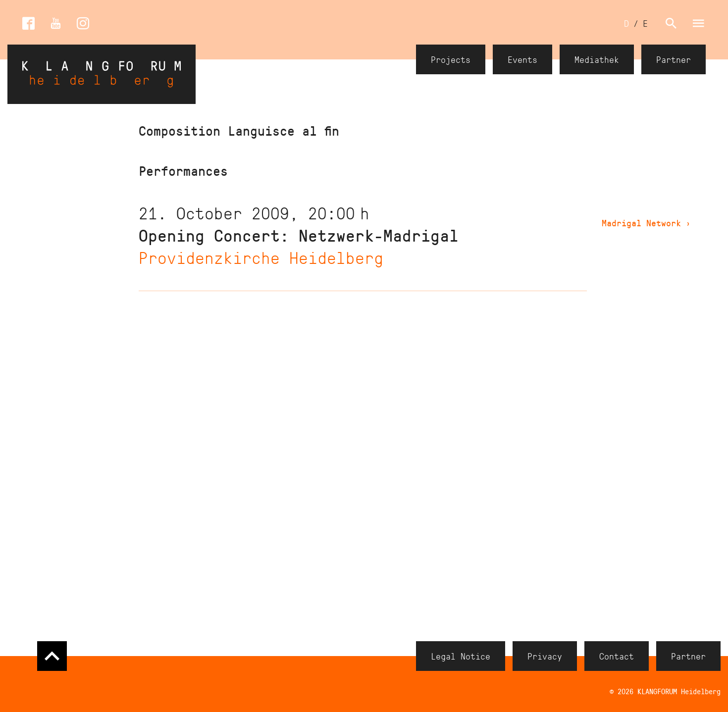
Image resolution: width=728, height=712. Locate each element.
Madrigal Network (646, 223)
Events (522, 59)
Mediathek (597, 59)
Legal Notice (461, 656)
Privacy (545, 656)
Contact (617, 656)
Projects (451, 59)
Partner (674, 59)
